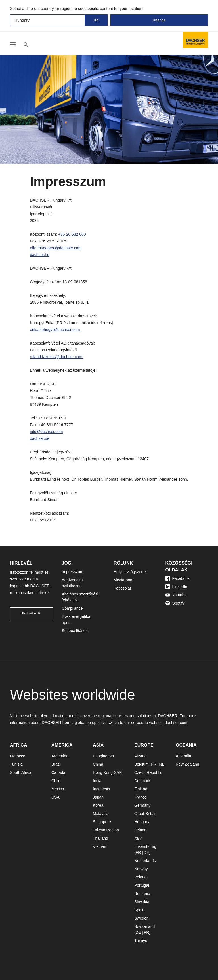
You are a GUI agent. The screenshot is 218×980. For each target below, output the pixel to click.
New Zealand (187, 764)
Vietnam (100, 846)
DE (146, 852)
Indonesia (101, 789)
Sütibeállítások (75, 631)
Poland (141, 877)
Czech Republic (148, 772)
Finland (141, 789)
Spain (139, 910)
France (141, 797)
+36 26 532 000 (72, 234)
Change (159, 20)
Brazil (56, 764)
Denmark (142, 781)
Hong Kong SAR (107, 772)
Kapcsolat (122, 588)
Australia (183, 756)
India (97, 781)
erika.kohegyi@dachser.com (55, 330)
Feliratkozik (31, 613)
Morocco (18, 756)
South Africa (21, 772)
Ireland (140, 830)
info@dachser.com (46, 432)
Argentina (60, 756)
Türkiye (141, 941)
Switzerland (144, 926)
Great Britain (145, 814)
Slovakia (142, 902)
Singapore (102, 822)
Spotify (175, 603)
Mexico (58, 789)
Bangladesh (103, 756)
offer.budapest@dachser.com (56, 248)
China (98, 764)
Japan (98, 797)
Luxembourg (145, 846)
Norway (141, 869)
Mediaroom (123, 580)
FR (154, 764)
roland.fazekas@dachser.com (57, 357)
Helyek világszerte (130, 572)
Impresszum (73, 572)
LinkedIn (176, 587)
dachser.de (40, 438)
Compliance (72, 608)
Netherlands (145, 861)
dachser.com (176, 723)
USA (55, 797)
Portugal (142, 885)
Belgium (142, 764)
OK (96, 20)
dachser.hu (40, 255)
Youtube (176, 595)
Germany (142, 805)
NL (162, 764)
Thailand (100, 838)
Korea (98, 805)
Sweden (142, 918)
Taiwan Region (106, 830)
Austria (141, 756)
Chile (56, 781)
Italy (138, 838)
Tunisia (16, 764)
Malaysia (101, 814)
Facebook (178, 578)
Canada (58, 772)
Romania (142, 894)
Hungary (142, 822)
